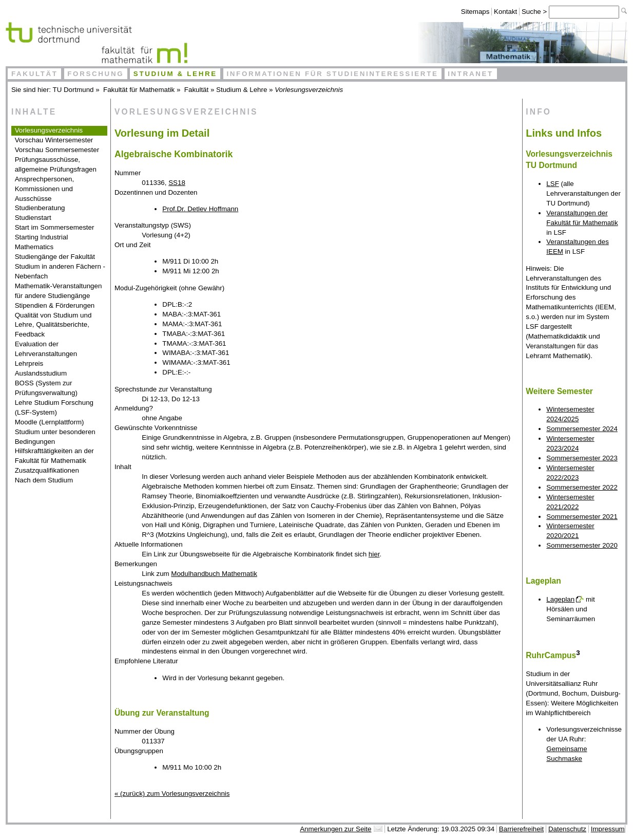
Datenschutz (567, 829)
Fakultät (35, 74)
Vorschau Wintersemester (54, 140)
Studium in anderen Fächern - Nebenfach (60, 271)
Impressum (608, 829)
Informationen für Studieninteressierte (332, 74)
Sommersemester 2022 (582, 487)
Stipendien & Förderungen (55, 305)
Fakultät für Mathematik (139, 90)
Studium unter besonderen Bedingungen (55, 437)
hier (374, 554)
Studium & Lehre (175, 74)
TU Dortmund (73, 90)
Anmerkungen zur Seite (335, 829)
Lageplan (560, 599)
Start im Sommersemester (55, 227)
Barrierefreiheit (521, 829)
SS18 (177, 183)
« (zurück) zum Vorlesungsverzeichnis (172, 794)
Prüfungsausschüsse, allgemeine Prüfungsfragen (56, 164)
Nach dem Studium (44, 480)
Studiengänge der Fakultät (55, 257)
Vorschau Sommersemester (57, 150)
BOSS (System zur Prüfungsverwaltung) (46, 388)
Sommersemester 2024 (582, 429)
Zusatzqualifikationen (47, 470)
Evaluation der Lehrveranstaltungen (46, 349)
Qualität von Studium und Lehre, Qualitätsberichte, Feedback (53, 325)
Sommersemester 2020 (582, 545)
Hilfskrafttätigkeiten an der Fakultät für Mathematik (54, 456)
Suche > (535, 12)
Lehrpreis (29, 363)
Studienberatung (40, 208)
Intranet (471, 74)
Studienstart (33, 218)
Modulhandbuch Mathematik (214, 574)
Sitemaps (475, 12)
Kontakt (505, 12)
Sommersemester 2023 (582, 458)
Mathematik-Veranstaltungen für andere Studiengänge (59, 291)
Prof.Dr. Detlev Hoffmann (200, 209)
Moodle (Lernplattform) (50, 422)
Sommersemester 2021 (582, 517)
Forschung (95, 74)
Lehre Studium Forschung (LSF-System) (54, 407)
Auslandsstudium (41, 373)
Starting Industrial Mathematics (42, 242)
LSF (552, 184)
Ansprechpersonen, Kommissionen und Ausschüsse (45, 189)
